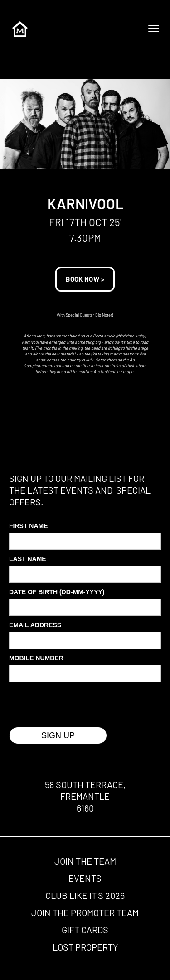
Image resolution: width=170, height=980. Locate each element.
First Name (29, 526)
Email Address (35, 625)
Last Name (28, 559)
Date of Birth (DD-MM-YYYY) (57, 592)
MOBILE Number (36, 658)
